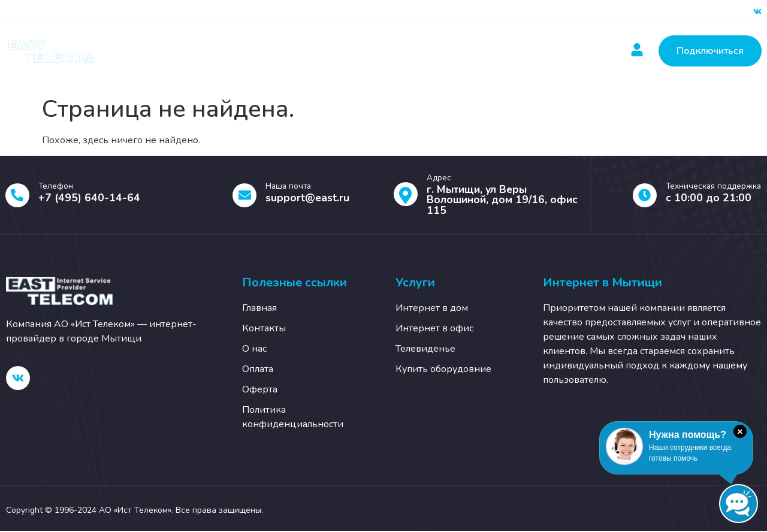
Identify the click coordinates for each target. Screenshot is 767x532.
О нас (531, 51)
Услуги (258, 51)
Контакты (467, 51)
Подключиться (710, 51)
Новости (398, 51)
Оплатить (330, 51)
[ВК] (757, 12)
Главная (190, 51)
